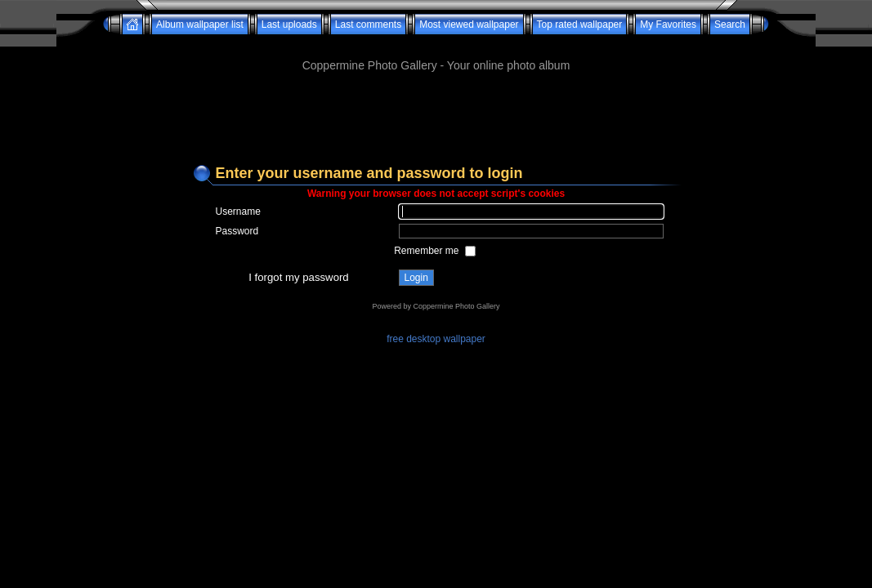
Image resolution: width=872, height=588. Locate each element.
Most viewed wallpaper (469, 24)
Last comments (368, 24)
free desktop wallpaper (436, 339)
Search (730, 24)
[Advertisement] (436, 40)
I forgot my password (298, 277)
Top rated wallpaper (580, 24)
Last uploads (289, 24)
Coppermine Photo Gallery (456, 306)
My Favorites (668, 24)
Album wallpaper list (200, 24)
